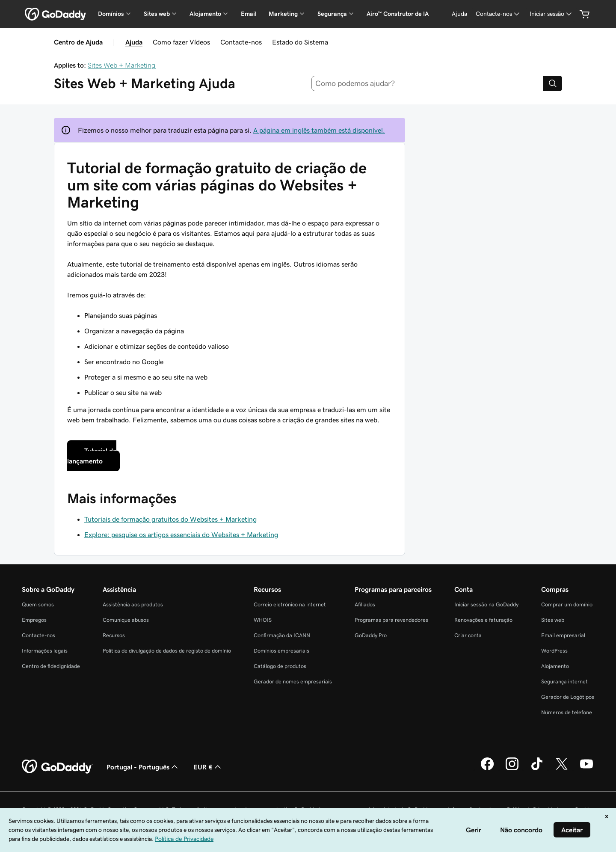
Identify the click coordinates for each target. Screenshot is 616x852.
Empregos (34, 620)
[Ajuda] (459, 14)
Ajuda (134, 42)
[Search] (553, 83)
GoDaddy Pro (371, 635)
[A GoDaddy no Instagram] (512, 769)
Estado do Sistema (300, 42)
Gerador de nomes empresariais (293, 681)
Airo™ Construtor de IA (398, 14)
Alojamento (555, 666)
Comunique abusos (126, 620)
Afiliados (365, 604)
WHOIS (263, 620)
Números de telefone (567, 712)
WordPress (554, 651)
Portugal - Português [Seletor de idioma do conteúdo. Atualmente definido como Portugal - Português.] (143, 767)
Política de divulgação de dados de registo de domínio (167, 651)
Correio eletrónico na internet (290, 604)
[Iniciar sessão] (551, 14)
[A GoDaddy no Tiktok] (537, 769)
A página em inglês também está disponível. (319, 130)
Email (249, 14)
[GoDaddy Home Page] (57, 767)
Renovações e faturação (483, 620)
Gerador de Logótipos (568, 697)
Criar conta (468, 635)
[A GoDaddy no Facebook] (487, 769)
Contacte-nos (241, 42)
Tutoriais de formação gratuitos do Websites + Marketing (170, 519)
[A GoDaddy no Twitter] (562, 769)
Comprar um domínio (567, 604)
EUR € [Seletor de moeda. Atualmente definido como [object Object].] (208, 767)
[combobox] (428, 83)
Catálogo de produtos (280, 666)
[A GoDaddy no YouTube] (586, 769)
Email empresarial (563, 635)
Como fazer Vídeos (181, 42)
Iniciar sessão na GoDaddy (486, 604)
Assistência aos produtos (133, 604)
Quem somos (38, 604)
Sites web (553, 620)
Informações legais (45, 651)
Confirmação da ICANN (282, 635)
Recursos (114, 635)
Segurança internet (564, 681)
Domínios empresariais (281, 651)
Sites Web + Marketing (122, 65)
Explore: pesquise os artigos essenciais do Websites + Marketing (181, 534)
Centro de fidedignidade (51, 666)
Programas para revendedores (391, 620)
